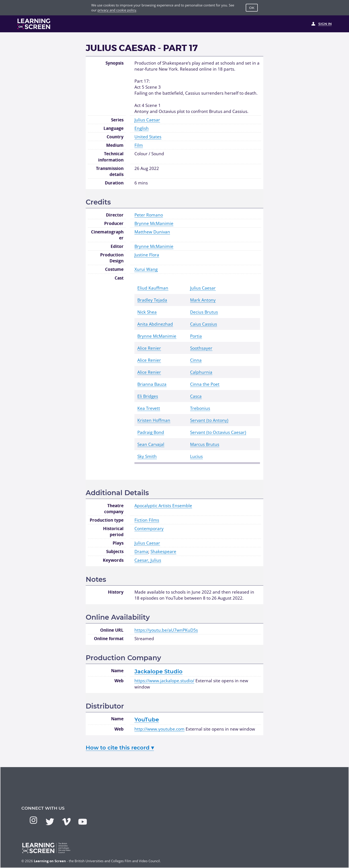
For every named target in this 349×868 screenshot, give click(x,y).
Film (139, 145)
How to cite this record (120, 748)
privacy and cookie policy (117, 10)
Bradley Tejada (152, 300)
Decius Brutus (204, 312)
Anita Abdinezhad (155, 324)
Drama (141, 551)
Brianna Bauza (152, 384)
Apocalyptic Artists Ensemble (163, 505)
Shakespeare (163, 551)
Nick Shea (147, 312)
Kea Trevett (149, 408)
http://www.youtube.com (159, 729)
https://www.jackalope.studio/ (164, 681)
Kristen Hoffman (154, 420)
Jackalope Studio (158, 671)
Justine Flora (147, 255)
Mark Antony (203, 300)
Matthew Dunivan (152, 232)
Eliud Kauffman (153, 288)
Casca (196, 396)
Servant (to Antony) (209, 420)
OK (252, 8)
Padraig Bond (151, 432)
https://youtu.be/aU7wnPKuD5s (166, 630)
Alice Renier (149, 348)
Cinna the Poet (205, 384)
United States (148, 137)
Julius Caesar (147, 120)
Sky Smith (147, 456)
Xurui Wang (146, 269)
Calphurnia (201, 372)
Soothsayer (201, 348)
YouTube (147, 719)
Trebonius (200, 408)
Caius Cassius (204, 324)
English (142, 128)
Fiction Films (147, 520)
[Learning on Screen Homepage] (34, 24)
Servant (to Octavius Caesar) (218, 432)
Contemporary (149, 528)
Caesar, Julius (148, 560)
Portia (196, 336)
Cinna (196, 360)
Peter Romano (149, 215)
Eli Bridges (148, 396)
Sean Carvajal (151, 444)
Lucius (196, 456)
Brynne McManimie (154, 223)
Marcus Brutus (205, 444)
